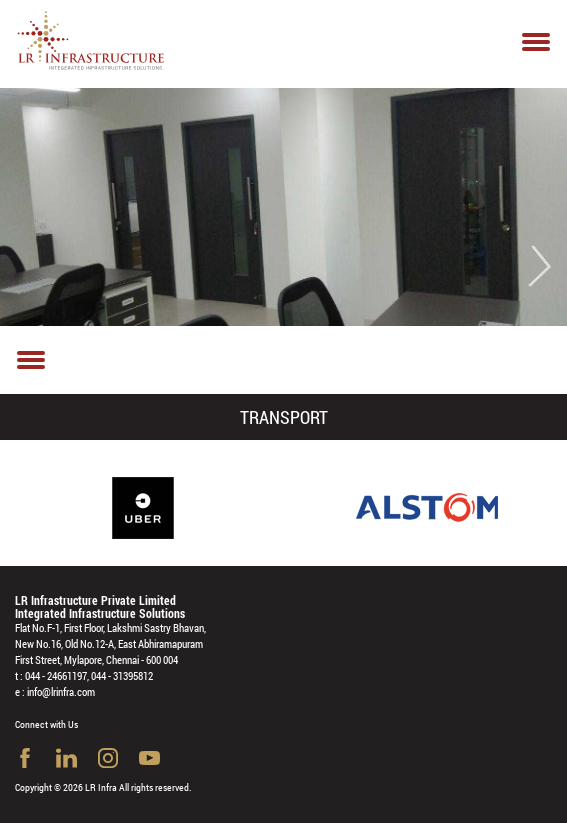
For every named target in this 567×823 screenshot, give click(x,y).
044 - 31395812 (122, 675)
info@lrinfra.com (61, 691)
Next (539, 266)
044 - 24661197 (56, 675)
